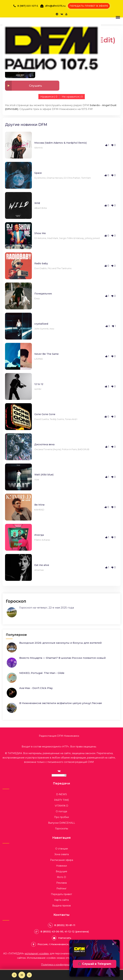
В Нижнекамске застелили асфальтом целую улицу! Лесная (61, 703)
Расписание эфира (62, 860)
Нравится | (49, 97)
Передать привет (61, 894)
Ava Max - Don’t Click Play (36, 688)
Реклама (61, 883)
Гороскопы (62, 829)
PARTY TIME (62, 800)
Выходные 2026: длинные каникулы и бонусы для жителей (60, 643)
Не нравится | (72, 97)
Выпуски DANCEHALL (62, 823)
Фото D (61, 877)
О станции (62, 849)
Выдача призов (61, 906)
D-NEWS (61, 794)
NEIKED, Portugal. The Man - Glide (42, 673)
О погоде (61, 811)
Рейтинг (61, 889)
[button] (117, 17)
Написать (65, 938)
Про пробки (61, 817)
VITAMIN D (61, 806)
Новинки (61, 866)
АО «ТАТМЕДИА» (26, 954)
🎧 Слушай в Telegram (95, 964)
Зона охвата (61, 854)
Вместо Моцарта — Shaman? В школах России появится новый (63, 658)
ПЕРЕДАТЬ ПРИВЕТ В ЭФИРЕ (89, 6)
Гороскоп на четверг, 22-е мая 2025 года (47, 608)
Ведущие (61, 871)
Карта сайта (61, 900)
